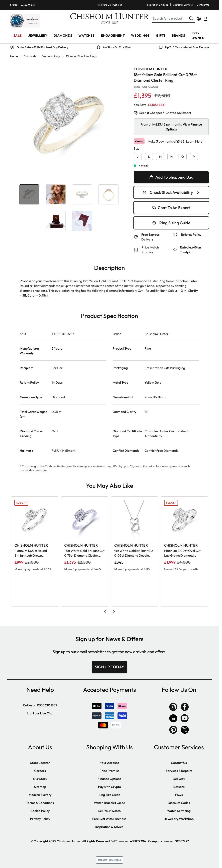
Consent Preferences (110, 860)
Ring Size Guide (109, 795)
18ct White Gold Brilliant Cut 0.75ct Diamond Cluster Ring (84, 553)
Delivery (179, 779)
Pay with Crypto (109, 787)
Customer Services (183, 5)
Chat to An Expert (178, 113)
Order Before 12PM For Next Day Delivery (42, 47)
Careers (40, 771)
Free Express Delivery (150, 237)
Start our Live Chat (40, 713)
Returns (179, 787)
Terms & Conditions (40, 803)
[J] (138, 156)
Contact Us (203, 5)
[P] (194, 156)
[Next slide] (114, 612)
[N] (171, 156)
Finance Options (109, 779)
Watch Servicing (179, 811)
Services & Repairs (179, 771)
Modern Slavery (40, 795)
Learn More (194, 141)
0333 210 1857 (28, 5)
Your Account (109, 763)
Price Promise (109, 771)
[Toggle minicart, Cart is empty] (206, 19)
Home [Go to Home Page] (14, 56)
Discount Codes (179, 803)
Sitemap (40, 787)
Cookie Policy (40, 811)
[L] (149, 156)
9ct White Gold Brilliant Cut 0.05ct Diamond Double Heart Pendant (134, 553)
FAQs (179, 795)
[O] (183, 156)
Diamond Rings (51, 56)
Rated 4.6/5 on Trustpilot (190, 250)
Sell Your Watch (109, 811)
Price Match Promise (150, 250)
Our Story (40, 779)
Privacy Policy (40, 819)
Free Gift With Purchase (109, 819)
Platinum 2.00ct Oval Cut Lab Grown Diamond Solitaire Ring (182, 553)
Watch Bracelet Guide (109, 803)
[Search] (191, 18)
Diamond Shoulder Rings (81, 56)
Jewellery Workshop (179, 819)
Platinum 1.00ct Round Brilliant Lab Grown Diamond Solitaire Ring (31, 553)
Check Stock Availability (171, 192)
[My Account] (199, 19)
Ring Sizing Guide (171, 223)
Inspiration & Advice (157, 5)
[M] (160, 156)
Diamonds (30, 56)
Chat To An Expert (171, 208)
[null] (171, 177)
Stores (14, 5)
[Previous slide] (105, 612)
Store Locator (40, 763)
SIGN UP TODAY (109, 667)
